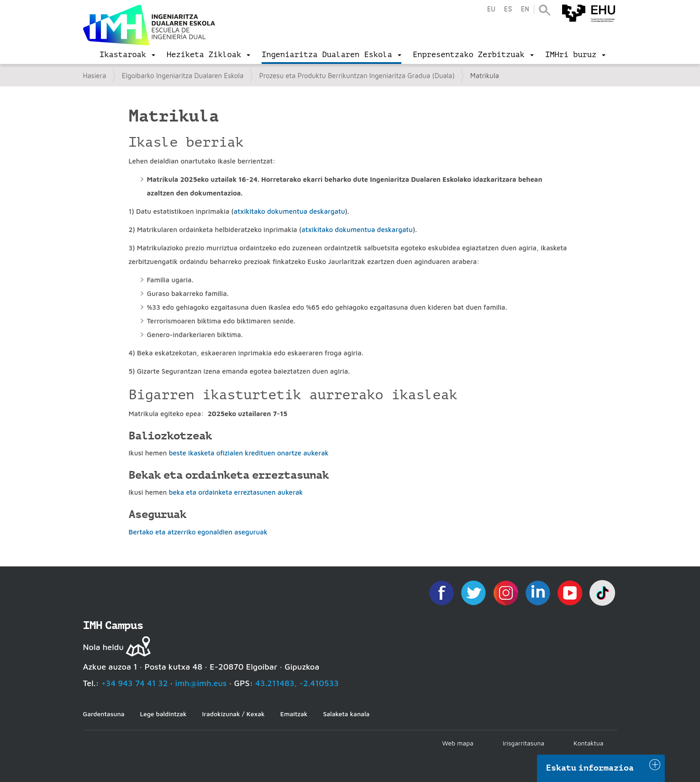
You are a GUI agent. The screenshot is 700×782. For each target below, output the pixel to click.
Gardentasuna (104, 714)
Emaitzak (294, 714)
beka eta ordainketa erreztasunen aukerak (236, 492)
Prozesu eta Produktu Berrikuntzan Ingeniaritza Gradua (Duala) (357, 76)
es (508, 9)
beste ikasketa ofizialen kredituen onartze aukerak (249, 453)
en (525, 9)
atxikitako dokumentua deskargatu (289, 211)
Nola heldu (103, 647)
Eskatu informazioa (590, 768)
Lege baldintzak (163, 714)
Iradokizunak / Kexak (234, 714)
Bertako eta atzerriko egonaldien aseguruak (198, 532)
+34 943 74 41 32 (135, 683)
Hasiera (95, 76)
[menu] (127, 55)
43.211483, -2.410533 (297, 683)
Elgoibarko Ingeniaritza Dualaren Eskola (183, 76)
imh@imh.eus (201, 683)
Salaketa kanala (346, 714)
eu (491, 9)
